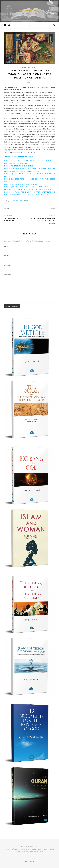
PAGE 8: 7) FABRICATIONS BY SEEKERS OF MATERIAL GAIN (26, 187)
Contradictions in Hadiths (46, 849)
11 (27, 201)
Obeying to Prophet (27, 852)
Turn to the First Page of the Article (19, 156)
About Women (39, 852)
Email (7, 256)
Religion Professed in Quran (14, 849)
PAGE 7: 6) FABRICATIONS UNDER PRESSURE (21, 184)
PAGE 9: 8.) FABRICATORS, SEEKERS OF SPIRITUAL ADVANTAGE (28, 189)
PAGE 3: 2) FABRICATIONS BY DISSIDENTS (20, 166)
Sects (18, 852)
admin (8, 208)
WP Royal (34, 846)
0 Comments (51, 208)
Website (7, 265)
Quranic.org (30, 10)
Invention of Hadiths (31, 849)
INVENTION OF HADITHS (29, 67)
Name (7, 246)
